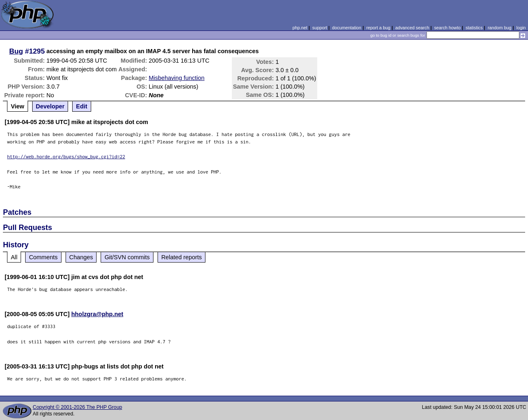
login (521, 28)
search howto (447, 28)
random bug (500, 28)
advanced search (412, 28)
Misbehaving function (177, 78)
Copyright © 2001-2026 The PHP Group (77, 407)
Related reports (181, 257)
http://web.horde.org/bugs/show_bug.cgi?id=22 (66, 156)
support (320, 28)
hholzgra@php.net (97, 314)
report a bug (378, 28)
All (14, 257)
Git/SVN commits (127, 257)
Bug (16, 51)
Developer (50, 106)
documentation (347, 28)
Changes (81, 257)
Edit (81, 106)
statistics (474, 28)
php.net (300, 28)
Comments (43, 257)
